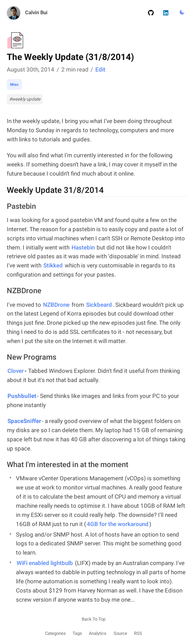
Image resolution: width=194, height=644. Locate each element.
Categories (55, 633)
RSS (138, 633)
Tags (77, 633)
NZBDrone (56, 305)
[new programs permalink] (3, 358)
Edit (100, 69)
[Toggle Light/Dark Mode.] (182, 13)
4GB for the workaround (118, 524)
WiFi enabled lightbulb (45, 563)
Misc (14, 84)
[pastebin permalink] (3, 207)
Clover (16, 371)
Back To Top (94, 619)
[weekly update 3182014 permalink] (3, 191)
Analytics (98, 633)
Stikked (53, 265)
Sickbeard (99, 305)
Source (120, 633)
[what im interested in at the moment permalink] (3, 465)
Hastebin (83, 247)
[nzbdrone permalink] (3, 291)
